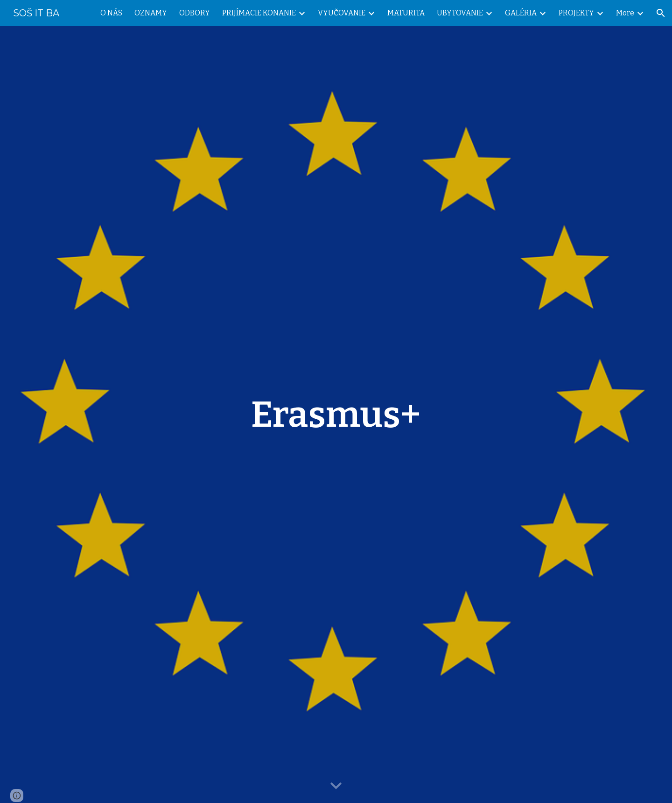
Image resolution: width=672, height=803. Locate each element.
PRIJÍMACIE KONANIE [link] (259, 13)
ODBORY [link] (195, 13)
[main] (336, 415)
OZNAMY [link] (151, 13)
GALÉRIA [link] (521, 13)
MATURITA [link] (406, 13)
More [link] (625, 13)
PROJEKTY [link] (576, 13)
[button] (661, 13)
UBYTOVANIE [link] (460, 13)
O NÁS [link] (111, 13)
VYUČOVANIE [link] (342, 13)
